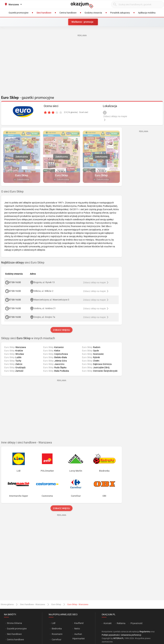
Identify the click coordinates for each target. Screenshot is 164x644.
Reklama (121, 623)
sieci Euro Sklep (23, 263)
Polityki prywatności (111, 635)
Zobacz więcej (61, 330)
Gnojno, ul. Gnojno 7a (44, 317)
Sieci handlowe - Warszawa (33, 604)
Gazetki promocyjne (17, 629)
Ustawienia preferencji (131, 635)
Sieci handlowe (14, 634)
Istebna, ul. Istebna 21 (45, 308)
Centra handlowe (15, 640)
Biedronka (57, 629)
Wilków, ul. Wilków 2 (44, 291)
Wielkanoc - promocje (82, 22)
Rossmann (57, 634)
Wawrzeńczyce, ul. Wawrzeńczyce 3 (51, 300)
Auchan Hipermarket (79, 636)
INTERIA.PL (119, 638)
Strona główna (7, 604)
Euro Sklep (56, 604)
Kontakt (108, 623)
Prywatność (137, 623)
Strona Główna (14, 623)
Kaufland (79, 623)
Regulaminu (145, 632)
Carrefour (57, 640)
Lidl (53, 623)
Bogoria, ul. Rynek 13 (44, 282)
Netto (77, 629)
